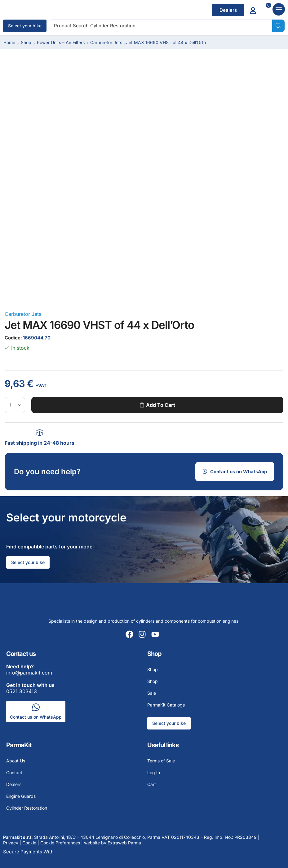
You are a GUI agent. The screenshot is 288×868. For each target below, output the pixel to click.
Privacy (11, 843)
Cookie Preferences (60, 843)
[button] (228, 10)
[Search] (278, 26)
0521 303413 (30, 688)
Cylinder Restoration (27, 808)
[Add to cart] (266, 10)
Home (9, 42)
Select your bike (25, 26)
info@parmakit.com (29, 670)
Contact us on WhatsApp (36, 717)
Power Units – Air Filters (61, 42)
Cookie (29, 843)
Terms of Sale (161, 761)
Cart (152, 784)
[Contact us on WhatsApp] (36, 707)
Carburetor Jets (106, 42)
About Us (16, 761)
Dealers (14, 784)
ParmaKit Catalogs (166, 705)
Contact (14, 773)
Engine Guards (21, 796)
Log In (154, 773)
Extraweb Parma (124, 843)
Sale (152, 693)
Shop (26, 42)
